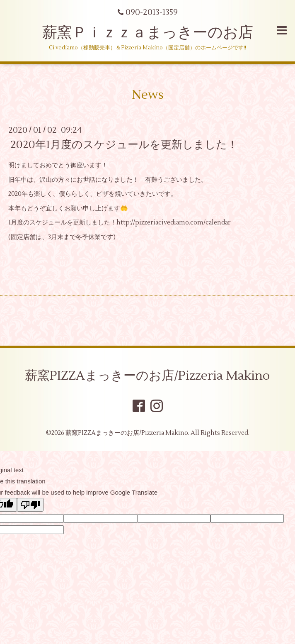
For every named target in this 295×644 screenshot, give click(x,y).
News (148, 95)
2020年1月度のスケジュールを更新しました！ (124, 145)
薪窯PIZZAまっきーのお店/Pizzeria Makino (147, 376)
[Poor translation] (30, 505)
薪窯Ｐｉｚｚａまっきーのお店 (155, 33)
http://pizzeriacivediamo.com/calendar (174, 223)
